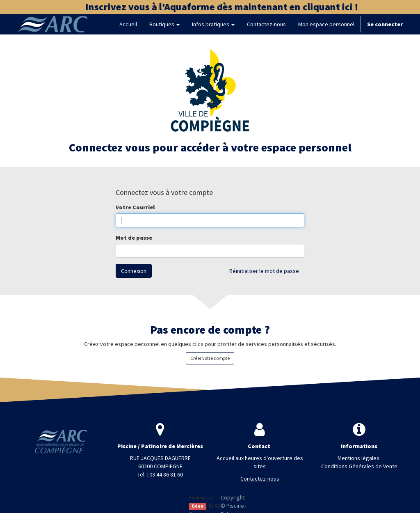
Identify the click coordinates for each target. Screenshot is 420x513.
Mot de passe (134, 238)
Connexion (134, 271)
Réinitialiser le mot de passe (264, 271)
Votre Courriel (135, 207)
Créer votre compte (210, 358)
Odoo (197, 506)
